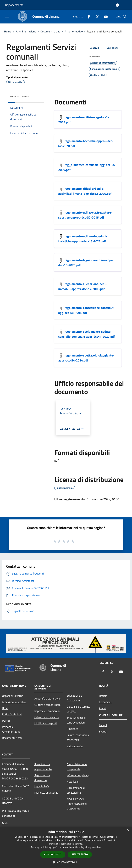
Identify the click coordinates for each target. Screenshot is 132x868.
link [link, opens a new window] (99, 847)
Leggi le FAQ (42, 786)
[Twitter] (96, 16)
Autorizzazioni (75, 746)
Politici (6, 721)
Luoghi (103, 725)
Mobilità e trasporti (46, 723)
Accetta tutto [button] (53, 854)
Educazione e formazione (74, 698)
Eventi (103, 731)
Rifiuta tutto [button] (80, 854)
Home (8, 31)
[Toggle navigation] (7, 16)
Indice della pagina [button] (20, 96)
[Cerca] (125, 17)
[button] (66, 862)
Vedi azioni (114, 48)
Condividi (97, 48)
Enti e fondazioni (12, 714)
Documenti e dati (50, 31)
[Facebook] (87, 16)
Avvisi (103, 708)
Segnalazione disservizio (42, 778)
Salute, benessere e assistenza (78, 737)
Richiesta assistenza (46, 793)
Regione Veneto (14, 5)
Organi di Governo (13, 696)
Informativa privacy (78, 775)
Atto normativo (74, 31)
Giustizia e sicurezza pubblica (79, 709)
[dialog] (66, 847)
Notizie (103, 696)
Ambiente (72, 729)
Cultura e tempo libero (47, 705)
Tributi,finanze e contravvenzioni (76, 720)
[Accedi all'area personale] (117, 5)
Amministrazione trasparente (77, 767)
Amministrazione (26, 31)
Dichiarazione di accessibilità (76, 790)
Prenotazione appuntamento (43, 767)
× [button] (128, 830)
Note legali (73, 782)
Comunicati (106, 702)
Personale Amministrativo (11, 729)
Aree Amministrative (14, 702)
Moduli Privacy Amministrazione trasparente (77, 804)
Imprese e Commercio (47, 711)
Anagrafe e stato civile (47, 698)
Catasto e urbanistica (47, 717)
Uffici (5, 708)
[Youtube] (104, 16)
